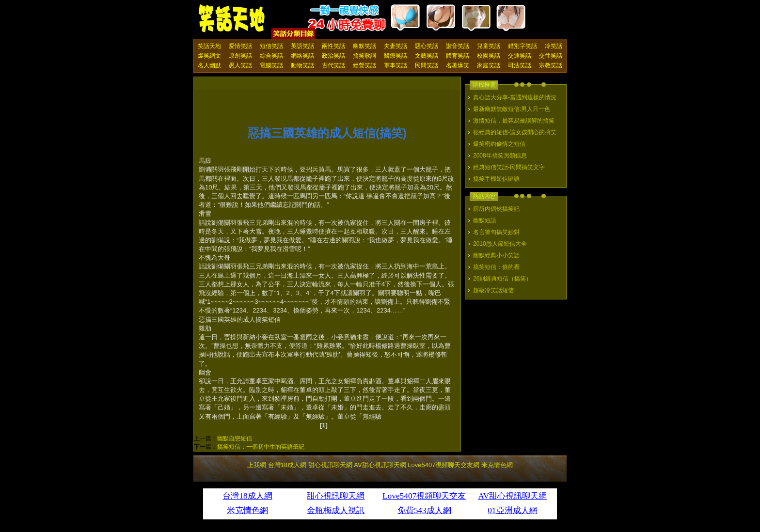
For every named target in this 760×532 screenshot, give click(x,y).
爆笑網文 (209, 56)
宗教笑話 (551, 65)
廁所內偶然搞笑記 (496, 209)
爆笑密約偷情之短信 (499, 144)
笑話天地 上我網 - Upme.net (232, 19)
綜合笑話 (271, 56)
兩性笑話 (333, 46)
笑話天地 (209, 46)
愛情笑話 (240, 46)
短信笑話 (271, 46)
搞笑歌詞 (364, 56)
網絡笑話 (302, 56)
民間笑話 (427, 65)
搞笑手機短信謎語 (496, 179)
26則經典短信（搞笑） (502, 279)
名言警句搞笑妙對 (496, 232)
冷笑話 (554, 46)
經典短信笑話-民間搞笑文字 (509, 167)
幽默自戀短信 (235, 438)
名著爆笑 (458, 65)
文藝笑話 (427, 56)
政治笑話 (333, 56)
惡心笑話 (427, 46)
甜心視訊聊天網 (330, 465)
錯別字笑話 (522, 46)
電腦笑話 (271, 65)
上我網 (257, 465)
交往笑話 (551, 56)
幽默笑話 (364, 46)
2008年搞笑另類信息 (500, 156)
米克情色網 (497, 465)
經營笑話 (364, 65)
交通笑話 (520, 56)
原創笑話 (240, 56)
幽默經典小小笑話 (496, 255)
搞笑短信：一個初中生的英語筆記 (261, 447)
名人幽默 (209, 65)
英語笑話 (302, 46)
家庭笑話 (489, 65)
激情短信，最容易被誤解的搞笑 (514, 121)
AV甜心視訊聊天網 (380, 465)
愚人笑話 (240, 65)
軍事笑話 (396, 65)
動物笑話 (302, 65)
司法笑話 (520, 65)
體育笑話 (458, 56)
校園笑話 (489, 56)
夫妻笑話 (396, 46)
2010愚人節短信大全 (500, 244)
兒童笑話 (489, 46)
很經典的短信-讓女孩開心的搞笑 (515, 132)
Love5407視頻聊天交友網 (443, 465)
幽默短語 (485, 220)
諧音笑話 (458, 46)
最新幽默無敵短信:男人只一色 (512, 109)
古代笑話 (333, 65)
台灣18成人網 (287, 465)
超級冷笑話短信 (493, 290)
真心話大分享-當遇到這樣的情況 (515, 97)
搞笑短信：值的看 (496, 267)
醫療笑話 (396, 56)
